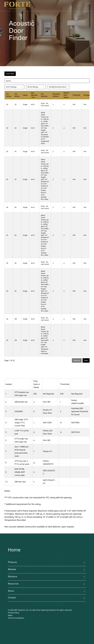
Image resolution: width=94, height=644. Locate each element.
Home (14, 550)
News (10, 615)
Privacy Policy (14, 613)
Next (86, 360)
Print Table (10, 74)
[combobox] (14, 87)
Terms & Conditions (16, 618)
